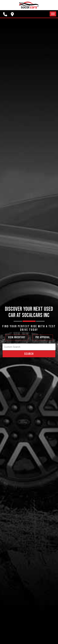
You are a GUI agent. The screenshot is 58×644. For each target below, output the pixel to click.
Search (29, 354)
